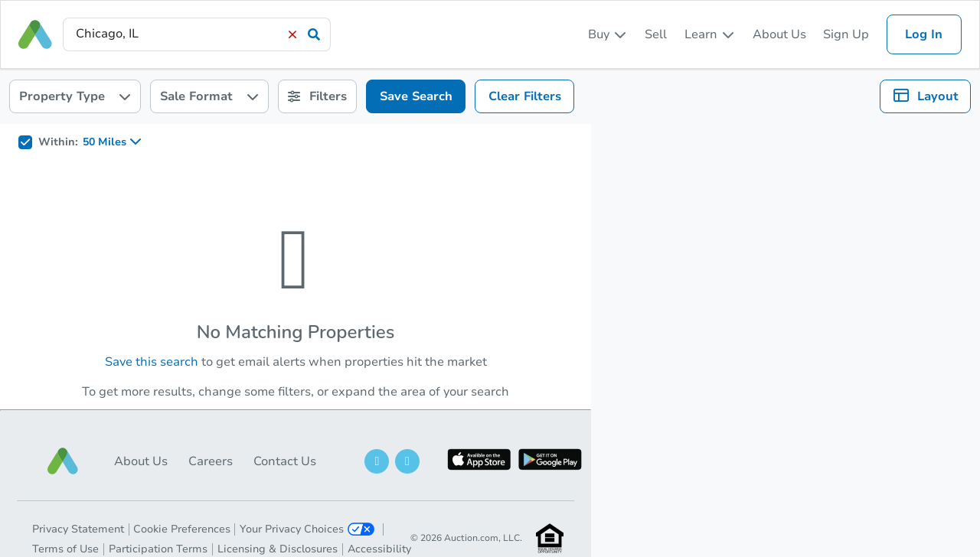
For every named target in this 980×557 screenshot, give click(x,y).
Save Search (416, 96)
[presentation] (197, 34)
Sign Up (846, 34)
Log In (924, 34)
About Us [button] (141, 461)
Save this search (152, 362)
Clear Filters (525, 96)
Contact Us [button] (285, 461)
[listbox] (608, 34)
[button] (63, 461)
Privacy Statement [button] (78, 529)
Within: (58, 142)
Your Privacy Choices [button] (307, 529)
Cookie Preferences (182, 529)
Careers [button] (211, 461)
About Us (779, 34)
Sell (656, 34)
